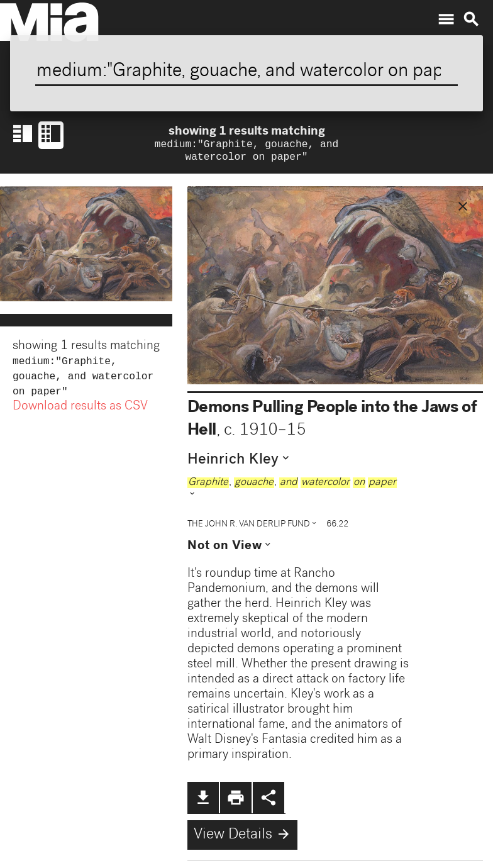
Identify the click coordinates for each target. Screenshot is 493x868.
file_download (203, 800)
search (471, 19)
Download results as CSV (80, 413)
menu (446, 19)
